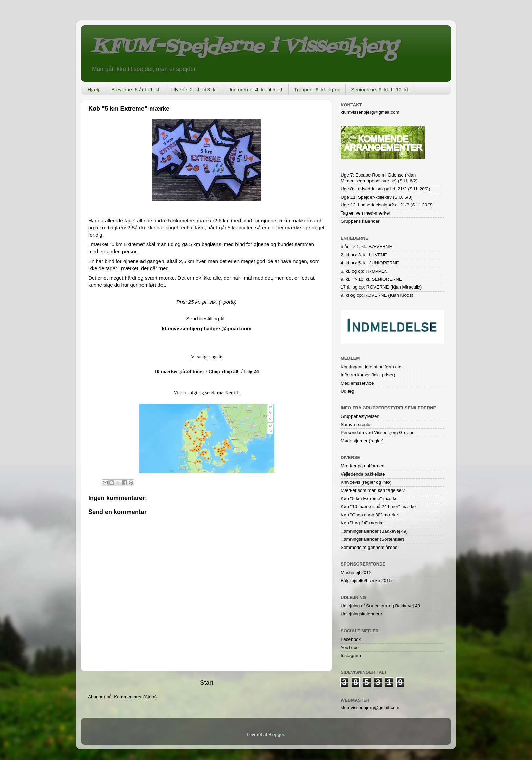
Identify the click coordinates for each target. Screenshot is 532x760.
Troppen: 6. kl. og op (317, 89)
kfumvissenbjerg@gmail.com (370, 112)
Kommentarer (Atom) (135, 697)
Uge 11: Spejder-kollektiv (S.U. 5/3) (377, 197)
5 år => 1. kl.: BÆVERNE (366, 247)
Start (207, 682)
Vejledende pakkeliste (363, 474)
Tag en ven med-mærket (365, 213)
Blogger (276, 734)
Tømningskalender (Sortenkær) (373, 539)
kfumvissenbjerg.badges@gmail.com (207, 328)
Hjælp (94, 89)
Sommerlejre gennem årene (369, 547)
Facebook (351, 639)
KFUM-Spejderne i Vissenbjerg (244, 47)
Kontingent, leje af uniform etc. (372, 367)
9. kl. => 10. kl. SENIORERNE (371, 279)
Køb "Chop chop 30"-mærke (369, 515)
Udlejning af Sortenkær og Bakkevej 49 (380, 606)
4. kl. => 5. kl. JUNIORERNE (370, 263)
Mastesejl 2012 (356, 572)
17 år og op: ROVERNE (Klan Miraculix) (381, 287)
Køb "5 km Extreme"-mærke (369, 498)
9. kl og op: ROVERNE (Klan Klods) (377, 295)
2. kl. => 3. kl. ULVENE (364, 255)
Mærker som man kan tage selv (373, 490)
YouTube (350, 647)
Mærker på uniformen (363, 466)
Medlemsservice (357, 383)
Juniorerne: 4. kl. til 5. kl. (256, 89)
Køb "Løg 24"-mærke (362, 523)
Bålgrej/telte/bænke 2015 (366, 581)
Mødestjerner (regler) (362, 441)
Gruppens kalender (360, 221)
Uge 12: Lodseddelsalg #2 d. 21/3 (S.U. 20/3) (387, 205)
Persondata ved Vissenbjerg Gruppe (377, 433)
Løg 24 (251, 371)
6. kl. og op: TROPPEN (364, 271)
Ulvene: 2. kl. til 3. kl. (195, 89)
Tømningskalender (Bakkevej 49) (374, 531)
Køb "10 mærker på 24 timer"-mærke (378, 507)
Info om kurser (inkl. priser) (368, 375)
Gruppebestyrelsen (360, 416)
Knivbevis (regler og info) (366, 482)
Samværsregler (356, 424)
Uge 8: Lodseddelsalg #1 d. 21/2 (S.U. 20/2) (385, 189)
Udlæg (347, 391)
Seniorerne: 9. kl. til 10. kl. (380, 89)
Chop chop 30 (223, 371)
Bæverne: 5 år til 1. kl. (136, 89)
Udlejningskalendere (361, 614)
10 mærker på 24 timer (179, 371)
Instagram (351, 656)
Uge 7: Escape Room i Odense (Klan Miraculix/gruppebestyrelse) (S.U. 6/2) (379, 178)
